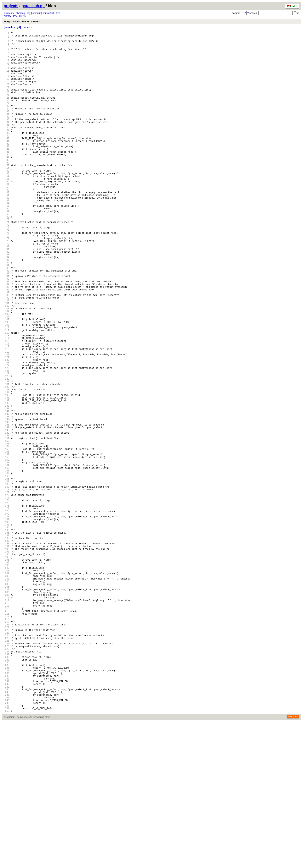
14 (6, 76)
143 (6, 499)
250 (6, 850)
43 (6, 171)
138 (6, 483)
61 (6, 230)
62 (6, 234)
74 (6, 273)
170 (6, 588)
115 (6, 407)
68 (6, 253)
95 (6, 342)
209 (6, 716)
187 (6, 644)
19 (6, 93)
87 (6, 316)
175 (6, 604)
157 (6, 545)
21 (6, 99)
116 (6, 411)
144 (6, 503)
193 (6, 663)
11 (6, 66)
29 (6, 125)
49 (6, 191)
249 (6, 847)
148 (6, 516)
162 (6, 562)
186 (6, 640)
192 (6, 660)
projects (11, 6)
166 (6, 575)
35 (6, 145)
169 (6, 585)
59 (6, 224)
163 (6, 565)
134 (6, 470)
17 (6, 86)
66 (6, 247)
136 (6, 476)
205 (6, 703)
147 (6, 512)
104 (6, 371)
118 (6, 417)
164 (6, 568)
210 (6, 719)
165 (6, 571)
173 (6, 598)
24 (6, 109)
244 (6, 831)
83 (6, 302)
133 (6, 467)
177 (6, 611)
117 (6, 414)
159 (6, 552)
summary (9, 13)
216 (6, 739)
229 (6, 781)
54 (6, 207)
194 (6, 667)
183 (6, 631)
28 (6, 122)
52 (6, 201)
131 (6, 460)
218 (6, 745)
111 (6, 394)
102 (6, 365)
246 (6, 837)
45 (6, 178)
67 (6, 250)
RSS (296, 863)
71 (6, 263)
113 (6, 401)
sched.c (28, 27)
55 (6, 211)
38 (6, 155)
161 (6, 558)
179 (6, 617)
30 (6, 129)
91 (6, 329)
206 (6, 706)
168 (6, 581)
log (29, 13)
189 (6, 650)
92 (6, 332)
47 (6, 184)
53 (6, 204)
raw (15, 16)
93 (6, 335)
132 (6, 463)
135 (6, 473)
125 (6, 440)
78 (6, 286)
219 (6, 749)
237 (6, 808)
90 (6, 325)
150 (6, 522)
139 (6, 486)
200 (6, 686)
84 (6, 306)
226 (6, 772)
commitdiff (48, 13)
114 (6, 404)
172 (6, 594)
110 (6, 391)
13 (6, 73)
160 (6, 555)
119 (6, 421)
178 (6, 614)
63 (6, 237)
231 (6, 788)
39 (6, 158)
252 (6, 857)
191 (6, 657)
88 (6, 319)
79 (6, 289)
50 (6, 194)
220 (6, 752)
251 (6, 854)
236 (6, 804)
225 (6, 768)
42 (6, 168)
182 (6, 627)
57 (6, 217)
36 (6, 148)
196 (6, 673)
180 (6, 621)
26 (6, 115)
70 (6, 260)
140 (6, 489)
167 (6, 578)
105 (6, 375)
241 (6, 821)
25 (6, 112)
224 (6, 765)
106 (6, 378)
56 (6, 214)
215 (6, 736)
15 (6, 79)
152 (6, 529)
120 (6, 424)
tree (58, 13)
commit (37, 13)
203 (6, 696)
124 (6, 437)
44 (6, 175)
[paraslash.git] (12, 27)
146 (6, 509)
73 (6, 270)
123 (6, 434)
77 (6, 283)
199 (6, 683)
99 (6, 355)
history (7, 16)
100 (6, 358)
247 (6, 841)
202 (6, 693)
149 (6, 519)
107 (6, 381)
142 (6, 496)
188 (6, 647)
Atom (290, 863)
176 (6, 608)
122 (6, 430)
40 (6, 161)
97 (6, 348)
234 (6, 798)
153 (6, 532)
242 (6, 824)
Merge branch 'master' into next (23, 22)
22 (6, 102)
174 (6, 601)
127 (6, 447)
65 (6, 243)
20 (6, 96)
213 (6, 729)
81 (6, 296)
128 (6, 450)
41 (6, 165)
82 (6, 299)
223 (6, 762)
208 (6, 713)
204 (6, 699)
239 (6, 814)
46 (6, 181)
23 (6, 106)
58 (6, 220)
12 (6, 70)
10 (6, 63)
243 (6, 827)
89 (6, 322)
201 (6, 690)
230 (6, 785)
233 (6, 795)
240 (6, 818)
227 (6, 775)
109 (6, 388)
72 (6, 266)
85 (6, 309)
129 (6, 453)
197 (6, 676)
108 (6, 385)
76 (6, 280)
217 (6, 742)
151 (6, 526)
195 (6, 670)
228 (6, 778)
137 (6, 480)
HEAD (23, 16)
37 (6, 152)
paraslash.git (33, 6)
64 (6, 240)
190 (6, 654)
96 (6, 345)
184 (6, 634)
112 (6, 398)
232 (6, 791)
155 (6, 539)
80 (6, 293)
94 (6, 339)
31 (6, 132)
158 (6, 549)
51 (6, 198)
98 (6, 352)
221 (6, 755)
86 (6, 312)
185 (6, 637)
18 (6, 89)
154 (6, 535)
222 (6, 758)
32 (6, 135)
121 (6, 427)
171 (6, 591)
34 (6, 142)
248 (6, 844)
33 (6, 138)
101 (6, 362)
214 (6, 732)
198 (6, 680)
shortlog (20, 13)
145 (6, 506)
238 (6, 811)
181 (6, 624)
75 (6, 276)
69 (6, 257)
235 (6, 801)
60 (6, 227)
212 (6, 726)
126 (6, 444)
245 (6, 834)
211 (6, 722)
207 (6, 709)
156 (6, 542)
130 (6, 457)
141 (6, 493)
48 (6, 188)
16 (6, 83)
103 (6, 368)
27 (6, 119)
